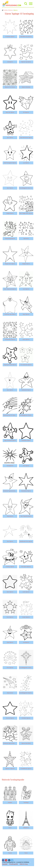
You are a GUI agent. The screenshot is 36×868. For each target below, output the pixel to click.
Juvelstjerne (26, 642)
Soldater (10, 802)
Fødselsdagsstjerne (10, 239)
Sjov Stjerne (10, 138)
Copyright (5, 864)
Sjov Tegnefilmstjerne (26, 516)
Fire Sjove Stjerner (26, 567)
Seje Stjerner (26, 314)
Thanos (10, 853)
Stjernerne (26, 239)
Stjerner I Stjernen (10, 769)
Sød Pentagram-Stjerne (10, 163)
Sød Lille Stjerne (10, 112)
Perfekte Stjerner (26, 718)
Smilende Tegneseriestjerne (10, 491)
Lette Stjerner (26, 592)
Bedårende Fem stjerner (26, 541)
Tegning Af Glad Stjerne (10, 365)
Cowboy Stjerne (10, 567)
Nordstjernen (10, 466)
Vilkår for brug (24, 864)
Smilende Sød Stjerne (10, 314)
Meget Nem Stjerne (10, 264)
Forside (5, 10)
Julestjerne (10, 62)
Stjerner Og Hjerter (26, 62)
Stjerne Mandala (26, 87)
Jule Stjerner (26, 289)
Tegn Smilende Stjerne (10, 440)
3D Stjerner (26, 112)
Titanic (26, 853)
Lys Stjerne (26, 163)
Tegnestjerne (10, 516)
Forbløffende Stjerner (26, 769)
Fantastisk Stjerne (26, 440)
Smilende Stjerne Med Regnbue (11, 743)
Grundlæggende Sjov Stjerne (27, 188)
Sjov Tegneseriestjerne (10, 289)
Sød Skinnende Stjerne (26, 138)
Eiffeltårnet (26, 828)
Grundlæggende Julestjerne (26, 668)
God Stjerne (26, 466)
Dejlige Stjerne (26, 264)
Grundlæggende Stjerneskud (27, 693)
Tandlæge (26, 802)
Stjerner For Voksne (10, 87)
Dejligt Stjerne (10, 213)
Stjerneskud (10, 693)
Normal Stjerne (10, 718)
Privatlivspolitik (13, 864)
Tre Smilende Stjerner (26, 365)
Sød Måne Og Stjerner (26, 37)
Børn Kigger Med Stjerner (26, 213)
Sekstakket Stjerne (26, 491)
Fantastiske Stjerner (10, 339)
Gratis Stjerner (26, 617)
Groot (10, 828)
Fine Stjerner (10, 668)
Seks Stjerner (26, 339)
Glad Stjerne (10, 642)
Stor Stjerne (10, 541)
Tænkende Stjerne (26, 390)
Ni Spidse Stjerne (10, 37)
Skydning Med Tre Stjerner (10, 415)
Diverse (10, 10)
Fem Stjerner (10, 617)
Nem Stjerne (10, 592)
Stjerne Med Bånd (26, 743)
